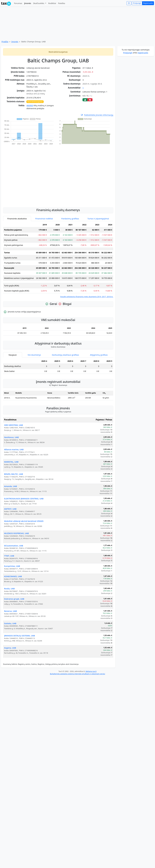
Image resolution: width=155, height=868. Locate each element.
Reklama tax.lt (91, 671)
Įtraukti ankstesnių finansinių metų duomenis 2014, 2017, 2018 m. (87, 297)
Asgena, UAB (10, 648)
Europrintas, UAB (12, 566)
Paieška (62, 3)
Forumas (18, 3)
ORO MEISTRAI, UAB (13, 425)
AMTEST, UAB (10, 509)
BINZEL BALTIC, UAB (14, 474)
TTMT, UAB (9, 556)
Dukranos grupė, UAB (14, 599)
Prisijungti (137, 3)
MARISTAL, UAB (11, 462)
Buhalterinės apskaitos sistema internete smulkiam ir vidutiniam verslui (77, 674)
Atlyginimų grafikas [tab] (99, 355)
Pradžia (5, 42)
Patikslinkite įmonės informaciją (97, 115)
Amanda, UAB (11, 486)
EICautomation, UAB (14, 546)
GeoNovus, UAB (11, 437)
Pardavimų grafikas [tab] (70, 219)
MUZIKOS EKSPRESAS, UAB (16, 533)
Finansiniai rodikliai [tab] (44, 219)
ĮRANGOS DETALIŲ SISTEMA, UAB (20, 636)
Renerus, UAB (10, 611)
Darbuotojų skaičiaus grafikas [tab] (66, 355)
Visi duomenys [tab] (34, 355)
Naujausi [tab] (13, 355)
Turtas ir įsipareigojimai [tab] (98, 219)
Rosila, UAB (9, 589)
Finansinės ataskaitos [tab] (17, 219)
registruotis (143, 53)
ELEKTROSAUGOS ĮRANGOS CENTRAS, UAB (24, 499)
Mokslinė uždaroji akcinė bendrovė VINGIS (24, 521)
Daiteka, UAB (10, 623)
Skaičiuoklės (39, 3)
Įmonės (28, 3)
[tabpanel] (58, 260)
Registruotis (148, 3)
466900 (30, 105)
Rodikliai (52, 3)
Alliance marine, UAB (14, 449)
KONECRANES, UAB (13, 576)
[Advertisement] (29, 175)
